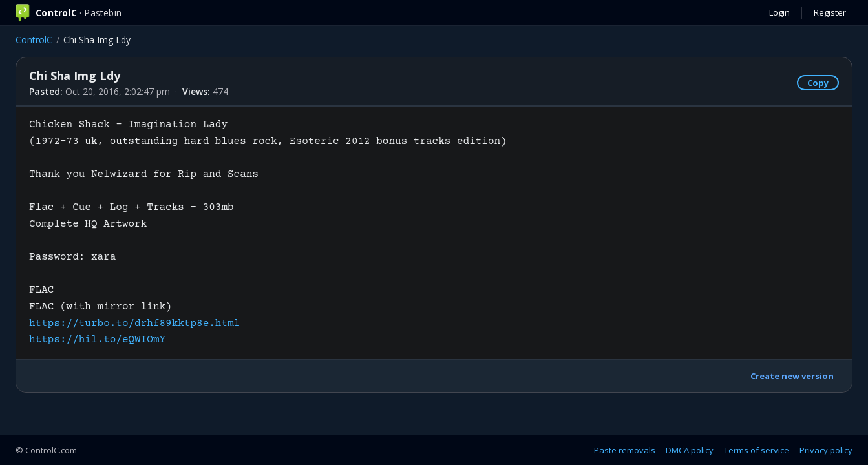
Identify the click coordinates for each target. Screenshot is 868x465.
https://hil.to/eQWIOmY (97, 340)
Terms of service (757, 450)
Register (830, 12)
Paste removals (625, 450)
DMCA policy (690, 450)
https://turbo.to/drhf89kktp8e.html (134, 324)
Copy (818, 83)
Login (779, 12)
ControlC (34, 40)
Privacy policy (826, 450)
